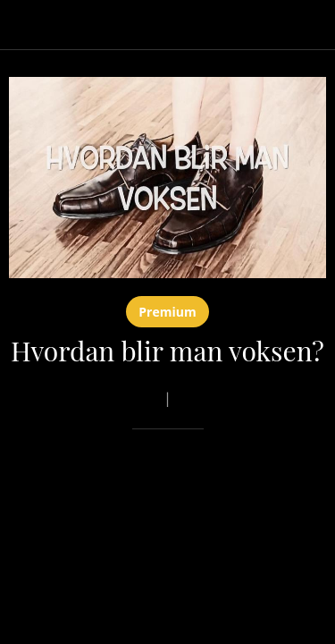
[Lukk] (25, 25)
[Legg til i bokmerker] (262, 483)
